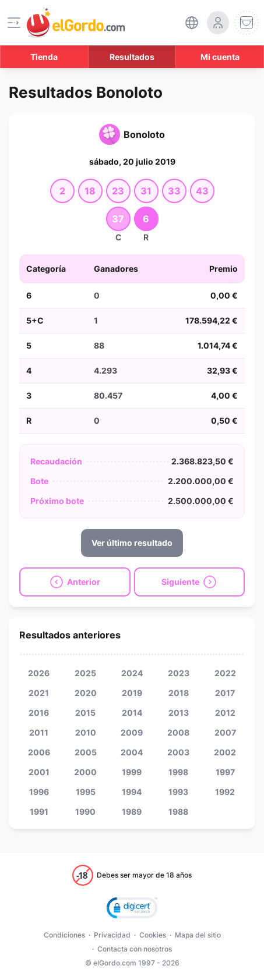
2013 (179, 713)
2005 (86, 752)
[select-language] (192, 23)
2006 (39, 752)
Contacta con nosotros (135, 949)
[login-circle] (218, 23)
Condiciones (64, 935)
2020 (86, 693)
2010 (86, 732)
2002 (225, 752)
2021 (39, 693)
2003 (178, 752)
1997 (225, 772)
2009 (132, 732)
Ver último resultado (132, 543)
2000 (85, 772)
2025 (85, 673)
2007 (225, 732)
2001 (39, 772)
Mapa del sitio (198, 935)
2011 (39, 732)
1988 (178, 812)
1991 (39, 812)
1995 (86, 792)
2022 (225, 673)
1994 (132, 792)
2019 (132, 693)
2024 (132, 673)
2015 (85, 713)
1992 (225, 792)
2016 (39, 713)
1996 (39, 792)
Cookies (153, 935)
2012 (225, 713)
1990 (85, 812)
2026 (39, 673)
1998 (178, 772)
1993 (178, 792)
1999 (132, 772)
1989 (132, 812)
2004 (132, 752)
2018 (179, 693)
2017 (225, 693)
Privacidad (112, 935)
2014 (132, 713)
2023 (179, 673)
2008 (178, 732)
